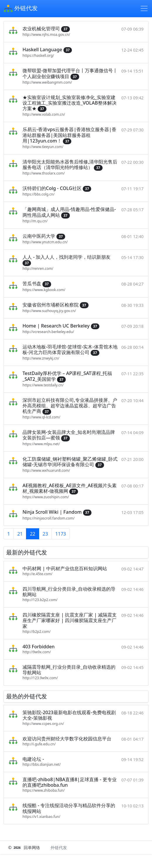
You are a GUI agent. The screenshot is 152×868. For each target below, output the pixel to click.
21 (20, 534)
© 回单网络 (25, 847)
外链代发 (21, 9)
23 (45, 534)
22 (32, 534)
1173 (61, 534)
